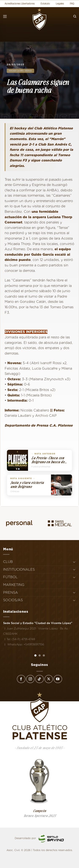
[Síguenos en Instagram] (30, 679)
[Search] (75, 16)
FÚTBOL (10, 577)
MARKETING (14, 585)
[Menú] (5, 17)
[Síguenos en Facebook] (21, 679)
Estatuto (45, 3)
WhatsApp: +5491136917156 (24, 644)
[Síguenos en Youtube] (58, 679)
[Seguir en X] (49, 679)
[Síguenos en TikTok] (39, 679)
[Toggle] (74, 562)
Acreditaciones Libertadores (20, 3)
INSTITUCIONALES (19, 569)
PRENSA (11, 593)
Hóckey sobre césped (20, 71)
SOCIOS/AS (13, 600)
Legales (60, 3)
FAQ (72, 3)
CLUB (8, 562)
